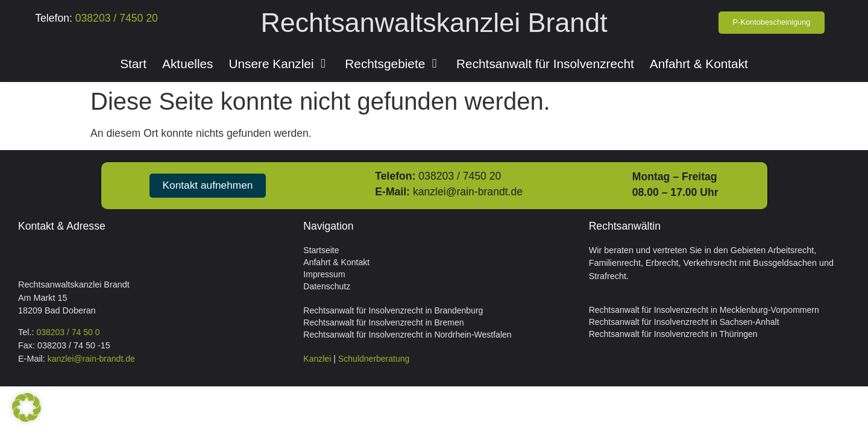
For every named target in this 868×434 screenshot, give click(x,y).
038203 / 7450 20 (115, 18)
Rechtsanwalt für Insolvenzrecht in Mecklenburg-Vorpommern (704, 310)
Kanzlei (317, 359)
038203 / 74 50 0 (68, 332)
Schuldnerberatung (374, 359)
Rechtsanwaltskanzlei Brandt (434, 22)
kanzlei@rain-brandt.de (470, 192)
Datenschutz (327, 286)
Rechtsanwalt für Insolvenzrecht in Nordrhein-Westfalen (407, 335)
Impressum (324, 274)
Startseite (321, 250)
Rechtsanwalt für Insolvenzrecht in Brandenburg (393, 310)
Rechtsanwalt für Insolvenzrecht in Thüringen (673, 334)
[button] (27, 407)
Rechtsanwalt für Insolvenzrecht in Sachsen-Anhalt (684, 322)
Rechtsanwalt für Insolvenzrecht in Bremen (383, 322)
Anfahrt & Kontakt (336, 262)
